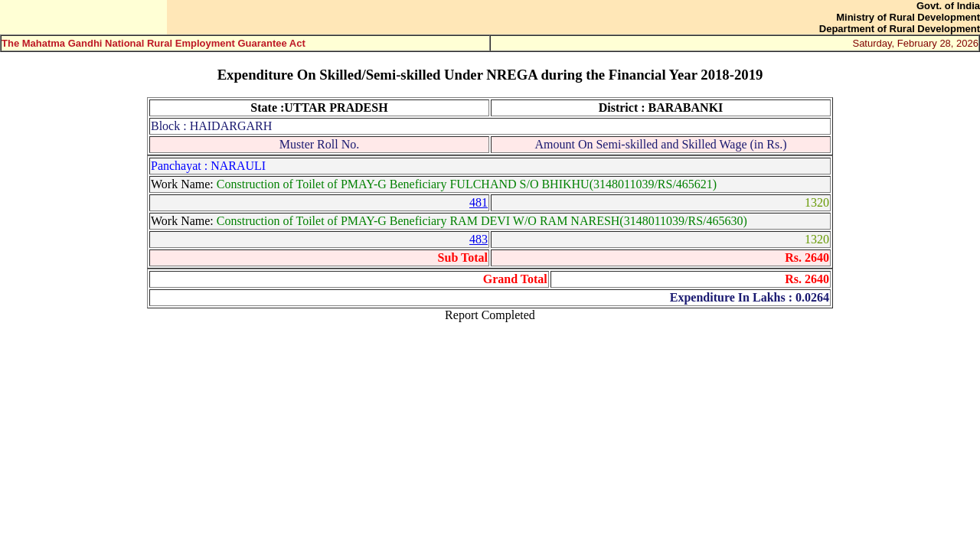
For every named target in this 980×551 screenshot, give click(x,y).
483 (479, 239)
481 (479, 202)
